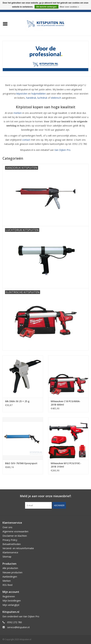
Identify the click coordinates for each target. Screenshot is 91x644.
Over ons (7, 527)
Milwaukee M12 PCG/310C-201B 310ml (66, 465)
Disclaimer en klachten (15, 536)
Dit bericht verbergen (47, 7)
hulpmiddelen (39, 94)
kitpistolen (22, 94)
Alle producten (10, 568)
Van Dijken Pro (62, 150)
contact (26, 140)
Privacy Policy (10, 540)
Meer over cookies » (69, 7)
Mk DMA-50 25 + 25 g (17, 401)
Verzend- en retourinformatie (18, 548)
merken (18, 113)
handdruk (31, 98)
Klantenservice (10, 552)
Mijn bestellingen (12, 601)
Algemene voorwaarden (15, 531)
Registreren (9, 596)
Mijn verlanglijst (11, 605)
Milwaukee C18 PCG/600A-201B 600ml (66, 403)
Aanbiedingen (10, 577)
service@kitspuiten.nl (18, 627)
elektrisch (56, 98)
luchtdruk (42, 98)
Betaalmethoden (12, 544)
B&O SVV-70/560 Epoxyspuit (21, 463)
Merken (7, 581)
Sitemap (7, 557)
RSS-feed (7, 585)
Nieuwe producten (12, 572)
